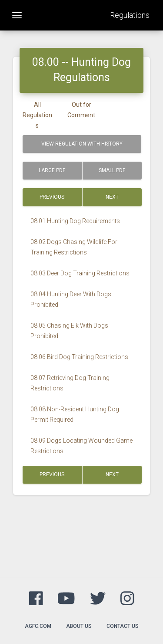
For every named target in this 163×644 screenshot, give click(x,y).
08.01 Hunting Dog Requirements (75, 221)
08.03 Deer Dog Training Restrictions (80, 273)
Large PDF (52, 170)
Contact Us (123, 626)
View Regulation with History (82, 144)
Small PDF (112, 170)
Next (112, 197)
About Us (79, 626)
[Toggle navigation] (17, 15)
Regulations (130, 15)
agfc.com (38, 626)
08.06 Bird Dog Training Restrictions (79, 357)
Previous (52, 197)
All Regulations (37, 115)
